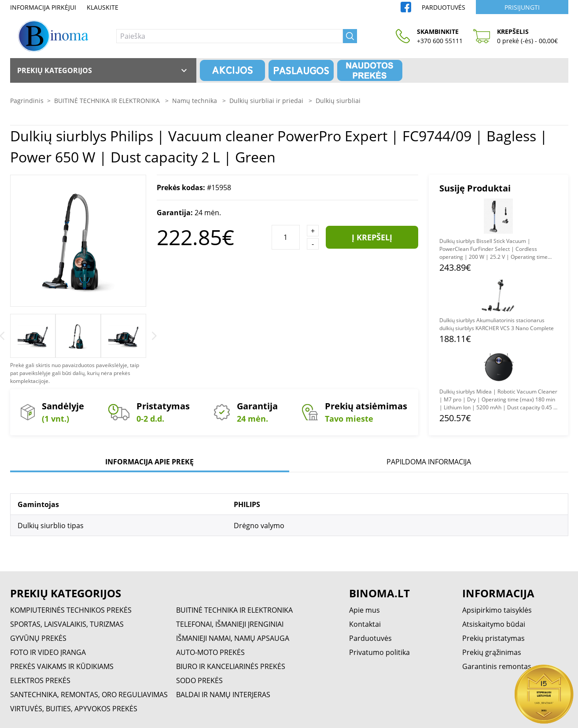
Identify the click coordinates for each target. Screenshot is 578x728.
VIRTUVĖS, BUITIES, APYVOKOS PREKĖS (74, 709)
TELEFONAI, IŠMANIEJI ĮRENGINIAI (230, 624)
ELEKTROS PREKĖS (40, 680)
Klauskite (103, 7)
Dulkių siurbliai (338, 101)
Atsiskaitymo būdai (494, 624)
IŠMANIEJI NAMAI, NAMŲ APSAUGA (233, 638)
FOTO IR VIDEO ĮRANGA (48, 652)
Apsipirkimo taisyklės (497, 610)
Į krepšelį (372, 237)
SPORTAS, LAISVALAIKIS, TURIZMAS (67, 624)
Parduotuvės (444, 7)
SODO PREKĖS (199, 680)
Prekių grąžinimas (492, 652)
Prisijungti (522, 7)
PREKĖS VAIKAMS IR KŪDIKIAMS (62, 666)
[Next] (154, 336)
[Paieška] (230, 36)
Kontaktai (365, 624)
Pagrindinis (27, 101)
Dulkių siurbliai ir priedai (267, 101)
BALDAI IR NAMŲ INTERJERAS (223, 695)
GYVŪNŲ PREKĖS (38, 638)
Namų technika (195, 101)
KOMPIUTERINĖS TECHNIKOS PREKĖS (71, 610)
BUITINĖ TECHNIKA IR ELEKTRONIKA (108, 101)
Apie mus (364, 610)
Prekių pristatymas (493, 638)
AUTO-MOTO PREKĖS (210, 652)
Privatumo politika (379, 652)
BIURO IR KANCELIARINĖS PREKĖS (231, 666)
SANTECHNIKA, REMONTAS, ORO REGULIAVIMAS (89, 695)
